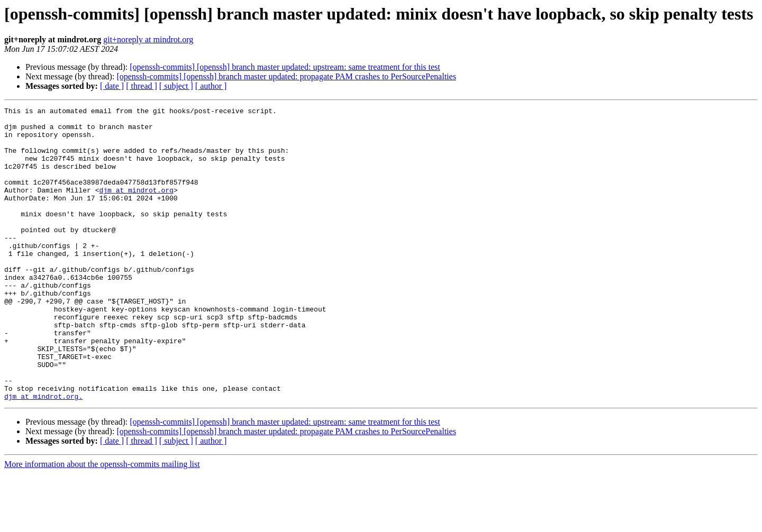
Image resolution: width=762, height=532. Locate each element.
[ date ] (112, 86)
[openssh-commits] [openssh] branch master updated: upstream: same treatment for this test (285, 67)
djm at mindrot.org (136, 207)
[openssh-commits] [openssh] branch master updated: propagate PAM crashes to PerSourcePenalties (286, 76)
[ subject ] (176, 86)
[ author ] (211, 86)
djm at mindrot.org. (43, 455)
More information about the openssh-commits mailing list (102, 523)
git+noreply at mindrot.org (148, 39)
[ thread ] (142, 86)
